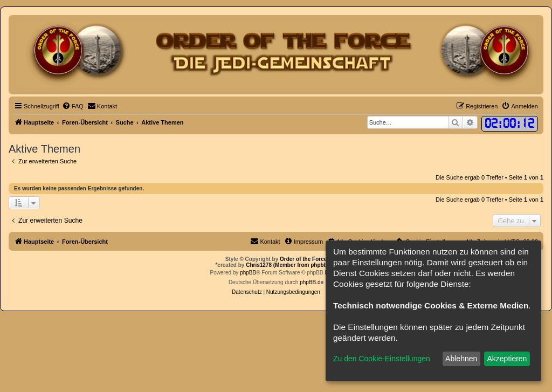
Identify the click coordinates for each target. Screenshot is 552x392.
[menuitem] (73, 106)
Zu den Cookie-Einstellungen (382, 359)
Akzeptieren (507, 359)
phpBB (248, 273)
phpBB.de (312, 282)
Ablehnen (461, 359)
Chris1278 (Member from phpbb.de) (291, 265)
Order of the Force (303, 259)
